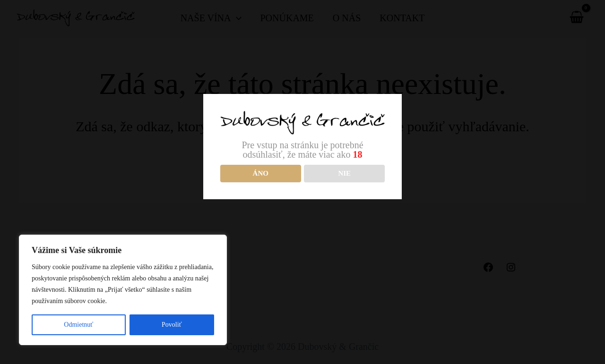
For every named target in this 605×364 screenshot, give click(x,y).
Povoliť (172, 325)
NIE (344, 173)
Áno (261, 173)
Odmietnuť (78, 325)
